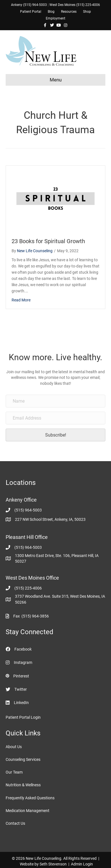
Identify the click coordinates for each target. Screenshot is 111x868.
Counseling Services (23, 759)
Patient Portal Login (23, 717)
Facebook (23, 649)
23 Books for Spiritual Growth (48, 241)
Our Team (14, 772)
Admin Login (82, 864)
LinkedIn (21, 703)
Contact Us (15, 823)
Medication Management (28, 811)
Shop (87, 12)
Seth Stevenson (53, 864)
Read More (21, 300)
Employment (56, 18)
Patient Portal (31, 12)
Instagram (23, 662)
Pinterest (21, 676)
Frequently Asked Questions (30, 798)
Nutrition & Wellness (23, 785)
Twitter (21, 689)
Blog (51, 12)
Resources (69, 12)
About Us (14, 747)
